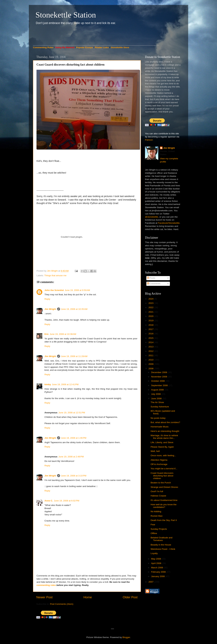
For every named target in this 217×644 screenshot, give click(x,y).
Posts (151, 278)
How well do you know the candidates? (164, 506)
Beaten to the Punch (161, 483)
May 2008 (156, 559)
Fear (153, 525)
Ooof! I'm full (157, 491)
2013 (151, 347)
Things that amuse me (55, 275)
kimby (48, 384)
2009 (151, 364)
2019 (151, 321)
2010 (151, 360)
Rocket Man (157, 516)
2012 (151, 351)
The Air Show (157, 402)
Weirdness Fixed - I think (163, 549)
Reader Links (102, 47)
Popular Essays (85, 47)
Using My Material (65, 47)
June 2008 (157, 399)
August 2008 (158, 390)
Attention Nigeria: (159, 460)
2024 (151, 299)
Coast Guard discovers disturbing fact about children (162, 476)
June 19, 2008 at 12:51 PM (72, 413)
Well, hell (155, 451)
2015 (151, 338)
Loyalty (154, 553)
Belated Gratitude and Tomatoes (162, 539)
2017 (151, 329)
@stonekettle (152, 217)
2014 (151, 342)
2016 (151, 334)
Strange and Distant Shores (164, 487)
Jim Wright (50, 309)
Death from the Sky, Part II (164, 520)
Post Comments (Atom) (62, 604)
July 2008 (156, 394)
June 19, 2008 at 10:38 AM (63, 334)
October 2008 (158, 381)
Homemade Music (160, 427)
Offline (154, 533)
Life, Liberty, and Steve (162, 442)
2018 (151, 325)
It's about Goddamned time (164, 500)
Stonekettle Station (66, 15)
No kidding (156, 511)
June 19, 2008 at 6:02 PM (67, 501)
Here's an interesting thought (165, 431)
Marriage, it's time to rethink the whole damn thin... (164, 437)
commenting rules (46, 585)
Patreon (149, 140)
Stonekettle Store (120, 47)
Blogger (126, 637)
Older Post (130, 597)
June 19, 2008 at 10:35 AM (74, 309)
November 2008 (159, 377)
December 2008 (159, 372)
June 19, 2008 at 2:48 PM (71, 457)
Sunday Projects (159, 529)
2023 (151, 303)
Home (88, 597)
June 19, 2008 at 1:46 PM (74, 438)
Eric (47, 334)
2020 (151, 316)
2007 (151, 582)
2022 (151, 307)
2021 (151, 312)
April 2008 (157, 563)
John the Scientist (54, 290)
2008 (151, 369)
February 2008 (159, 572)
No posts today (158, 418)
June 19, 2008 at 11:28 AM (74, 356)
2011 (151, 355)
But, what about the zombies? (165, 422)
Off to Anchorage (159, 464)
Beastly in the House (161, 545)
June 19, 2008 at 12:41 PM (65, 384)
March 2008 (157, 568)
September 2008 (160, 385)
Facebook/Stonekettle (169, 223)
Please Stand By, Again (162, 447)
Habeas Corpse (158, 496)
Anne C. (49, 501)
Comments (154, 284)
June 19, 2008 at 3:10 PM (74, 476)
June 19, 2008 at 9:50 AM (77, 290)
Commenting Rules (43, 47)
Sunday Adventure (160, 407)
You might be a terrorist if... (164, 469)
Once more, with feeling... (163, 455)
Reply (47, 299)
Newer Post (44, 597)
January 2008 (158, 576)
